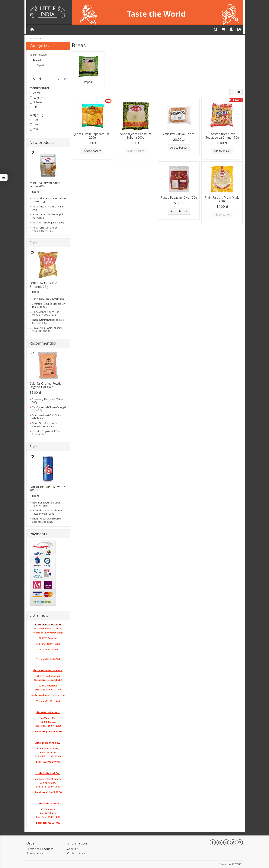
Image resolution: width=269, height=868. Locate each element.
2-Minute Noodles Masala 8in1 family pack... (49, 305)
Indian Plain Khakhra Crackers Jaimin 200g (49, 200)
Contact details (76, 853)
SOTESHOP (237, 864)
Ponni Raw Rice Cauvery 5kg (48, 299)
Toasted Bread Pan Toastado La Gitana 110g (222, 136)
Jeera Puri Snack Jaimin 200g (48, 223)
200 (34, 129)
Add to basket (92, 151)
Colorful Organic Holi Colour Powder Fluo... (48, 433)
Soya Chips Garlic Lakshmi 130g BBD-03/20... (47, 329)
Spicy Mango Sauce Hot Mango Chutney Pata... (45, 313)
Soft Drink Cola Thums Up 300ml (47, 489)
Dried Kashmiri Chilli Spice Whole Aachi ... (47, 417)
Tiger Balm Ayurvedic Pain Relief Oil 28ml (47, 504)
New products (42, 142)
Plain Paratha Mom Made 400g (222, 199)
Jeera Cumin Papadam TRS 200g (92, 136)
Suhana (36, 102)
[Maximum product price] (60, 79)
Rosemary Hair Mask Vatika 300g (48, 401)
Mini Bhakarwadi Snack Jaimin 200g (45, 185)
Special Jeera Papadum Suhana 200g (136, 136)
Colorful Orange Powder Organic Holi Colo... (46, 385)
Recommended (43, 343)
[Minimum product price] (34, 79)
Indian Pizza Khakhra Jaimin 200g (48, 208)
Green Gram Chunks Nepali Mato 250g (48, 216)
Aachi (35, 93)
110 (34, 124)
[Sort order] (232, 92)
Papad (88, 82)
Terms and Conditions (40, 849)
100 (34, 120)
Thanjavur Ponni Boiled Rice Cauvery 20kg (48, 321)
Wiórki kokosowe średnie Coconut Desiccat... (46, 520)
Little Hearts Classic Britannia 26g (43, 285)
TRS (34, 107)
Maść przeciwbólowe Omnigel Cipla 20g (49, 409)
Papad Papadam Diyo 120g (179, 198)
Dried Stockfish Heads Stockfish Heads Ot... (45, 425)
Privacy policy (35, 853)
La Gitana (37, 98)
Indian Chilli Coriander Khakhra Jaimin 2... (45, 229)
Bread (37, 60)
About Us (73, 849)
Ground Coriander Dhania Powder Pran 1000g (47, 512)
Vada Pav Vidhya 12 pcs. (179, 134)
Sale (33, 243)
